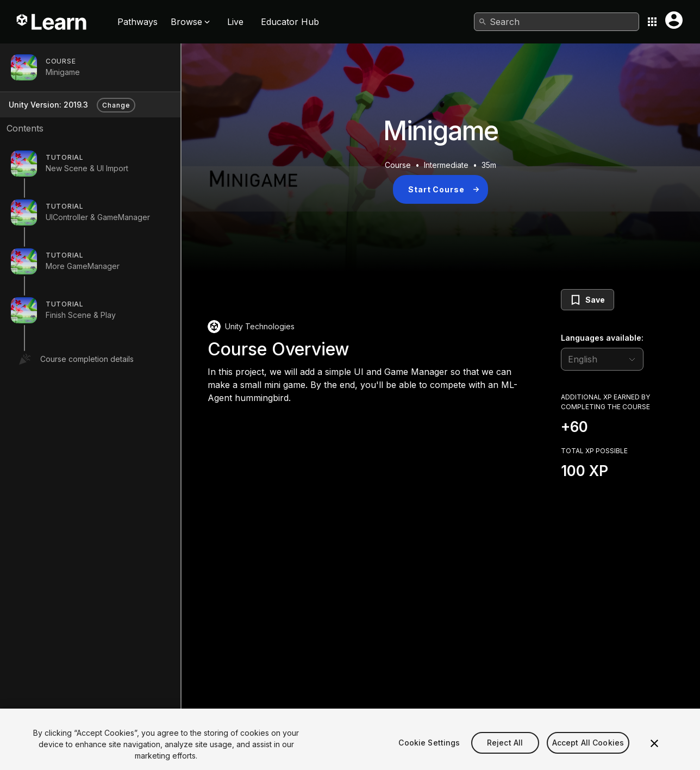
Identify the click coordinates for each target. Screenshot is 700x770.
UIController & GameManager (98, 217)
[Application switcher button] (652, 22)
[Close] (654, 753)
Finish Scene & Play (81, 315)
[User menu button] (674, 20)
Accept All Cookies (588, 752)
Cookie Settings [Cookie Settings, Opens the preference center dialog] (429, 752)
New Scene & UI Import (87, 168)
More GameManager (83, 266)
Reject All (505, 752)
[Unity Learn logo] (52, 22)
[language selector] (602, 359)
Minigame (63, 72)
